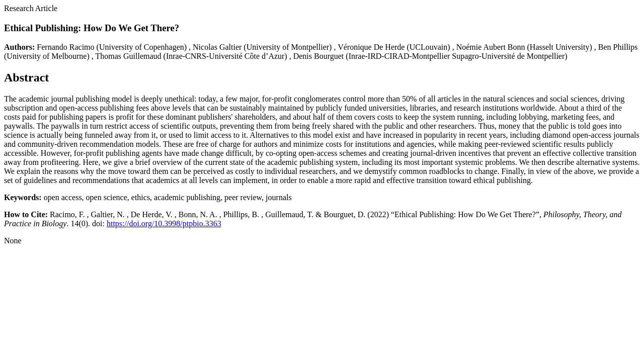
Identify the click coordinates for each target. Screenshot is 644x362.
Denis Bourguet (319, 56)
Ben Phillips (618, 47)
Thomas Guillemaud (128, 56)
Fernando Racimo (65, 47)
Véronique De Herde (371, 47)
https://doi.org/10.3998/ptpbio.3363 (164, 223)
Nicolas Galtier (217, 47)
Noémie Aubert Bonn (491, 47)
